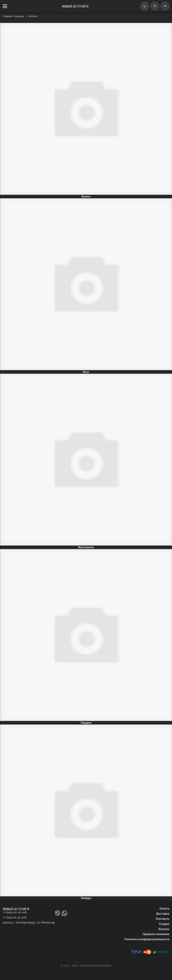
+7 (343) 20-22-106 (14, 917)
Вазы (86, 372)
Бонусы (164, 929)
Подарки (86, 723)
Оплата (164, 909)
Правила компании (156, 934)
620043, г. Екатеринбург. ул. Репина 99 (29, 923)
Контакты (163, 919)
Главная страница (14, 16)
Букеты (86, 197)
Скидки (164, 924)
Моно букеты (86, 547)
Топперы (86, 898)
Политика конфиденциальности (147, 939)
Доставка (163, 914)
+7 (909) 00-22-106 (15, 912)
